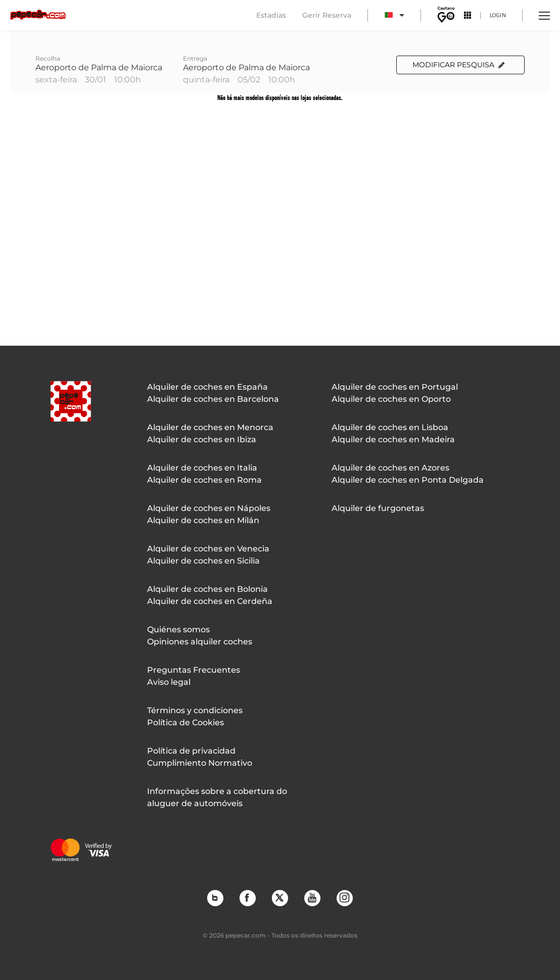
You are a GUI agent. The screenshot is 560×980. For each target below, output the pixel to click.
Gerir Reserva (327, 15)
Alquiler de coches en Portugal (395, 387)
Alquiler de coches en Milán (203, 520)
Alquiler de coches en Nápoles (209, 508)
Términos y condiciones (195, 710)
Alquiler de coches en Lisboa (390, 427)
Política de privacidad (191, 751)
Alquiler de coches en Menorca (210, 427)
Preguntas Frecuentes (194, 670)
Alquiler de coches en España (207, 387)
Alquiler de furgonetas (378, 508)
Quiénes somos (178, 629)
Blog (215, 898)
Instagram (344, 898)
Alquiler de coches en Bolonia (207, 589)
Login (498, 15)
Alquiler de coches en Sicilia (203, 561)
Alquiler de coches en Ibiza (202, 439)
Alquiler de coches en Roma (204, 480)
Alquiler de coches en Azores (390, 468)
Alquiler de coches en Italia (202, 468)
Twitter (279, 898)
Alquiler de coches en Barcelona (213, 399)
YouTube (312, 898)
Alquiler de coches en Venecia (208, 549)
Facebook (247, 898)
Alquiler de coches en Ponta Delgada (408, 480)
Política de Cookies (185, 722)
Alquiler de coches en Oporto (391, 399)
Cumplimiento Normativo (200, 763)
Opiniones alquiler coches (200, 642)
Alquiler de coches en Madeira (393, 439)
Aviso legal (169, 682)
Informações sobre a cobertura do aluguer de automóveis (217, 797)
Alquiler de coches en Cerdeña (210, 601)
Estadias (271, 15)
